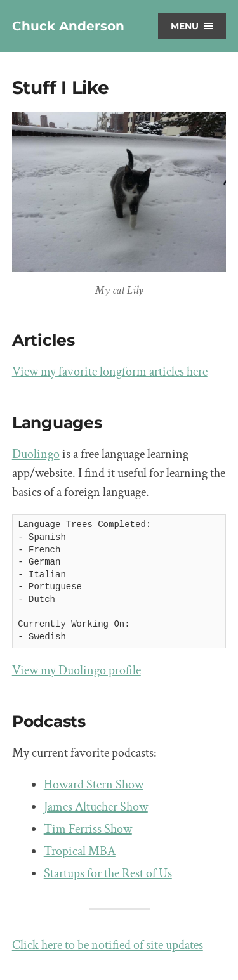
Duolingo (36, 454)
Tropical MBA (80, 851)
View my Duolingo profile (76, 670)
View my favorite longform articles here (110, 372)
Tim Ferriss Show (88, 829)
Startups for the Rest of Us (108, 873)
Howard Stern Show (94, 785)
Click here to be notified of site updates (108, 945)
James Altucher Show (96, 807)
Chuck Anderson (68, 26)
